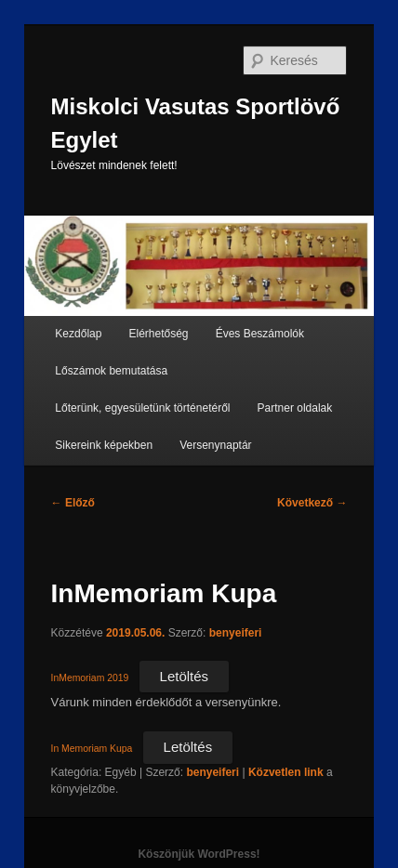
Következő (312, 503)
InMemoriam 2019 (90, 678)
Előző (73, 503)
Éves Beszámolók (260, 334)
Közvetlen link (287, 772)
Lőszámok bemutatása (111, 371)
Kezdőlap (78, 334)
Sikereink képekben (104, 445)
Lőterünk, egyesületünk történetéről (142, 408)
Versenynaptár (215, 445)
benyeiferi (236, 633)
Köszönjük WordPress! (199, 854)
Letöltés (185, 676)
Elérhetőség (159, 334)
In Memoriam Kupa (92, 749)
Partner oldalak (295, 408)
